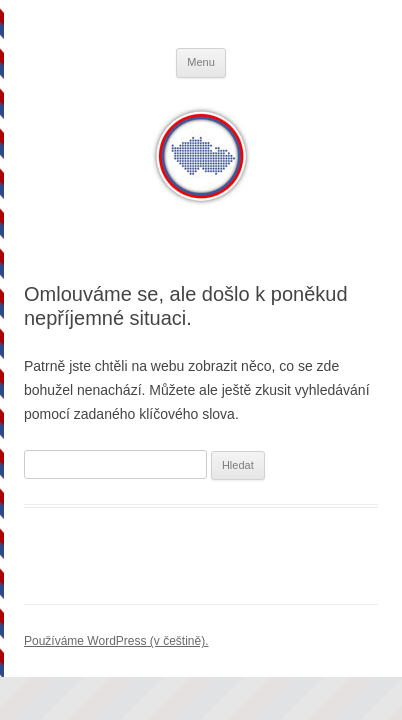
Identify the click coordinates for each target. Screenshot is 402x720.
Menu (201, 62)
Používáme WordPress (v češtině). (116, 641)
